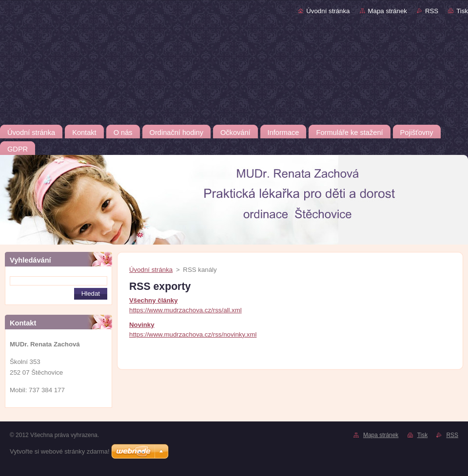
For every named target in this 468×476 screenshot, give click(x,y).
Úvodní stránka (328, 11)
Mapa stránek (388, 11)
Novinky (142, 325)
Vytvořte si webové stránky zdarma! (60, 451)
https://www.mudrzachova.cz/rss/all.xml (185, 310)
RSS (432, 11)
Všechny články (154, 300)
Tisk (462, 11)
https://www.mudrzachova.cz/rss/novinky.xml (193, 334)
